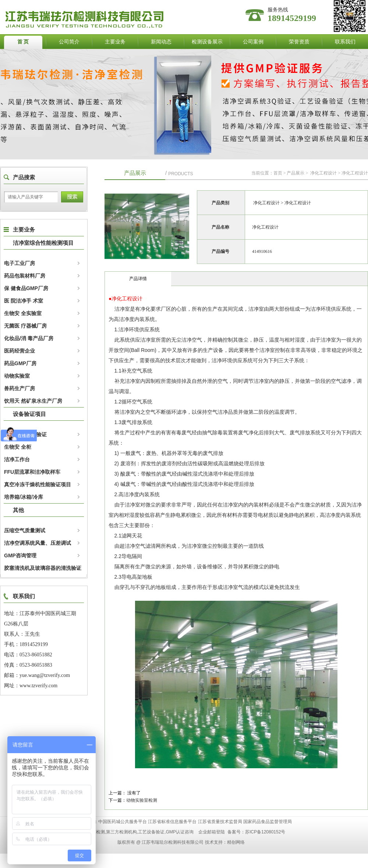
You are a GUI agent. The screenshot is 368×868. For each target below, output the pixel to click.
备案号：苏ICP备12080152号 (256, 832)
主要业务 (115, 42)
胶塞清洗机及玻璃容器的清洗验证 (43, 568)
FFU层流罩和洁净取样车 (32, 472)
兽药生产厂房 (20, 388)
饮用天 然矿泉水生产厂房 (33, 401)
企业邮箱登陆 (212, 832)
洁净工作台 (17, 459)
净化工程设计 (323, 173)
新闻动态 (161, 42)
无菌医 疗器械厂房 (25, 326)
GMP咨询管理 (20, 555)
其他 (18, 510)
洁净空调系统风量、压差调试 (38, 543)
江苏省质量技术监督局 (220, 822)
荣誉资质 (299, 42)
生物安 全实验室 (23, 313)
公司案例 (253, 42)
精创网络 (236, 842)
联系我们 (345, 42)
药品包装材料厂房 (25, 276)
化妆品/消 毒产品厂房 (29, 338)
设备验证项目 (29, 414)
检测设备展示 (207, 42)
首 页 (23, 42)
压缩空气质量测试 (25, 530)
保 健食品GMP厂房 (26, 288)
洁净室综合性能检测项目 (43, 243)
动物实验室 (17, 376)
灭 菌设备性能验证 (25, 434)
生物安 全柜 (18, 447)
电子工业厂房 (20, 263)
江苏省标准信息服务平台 (172, 822)
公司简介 (69, 42)
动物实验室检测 (142, 800)
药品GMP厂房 (20, 363)
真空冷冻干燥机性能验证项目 (38, 484)
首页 (278, 173)
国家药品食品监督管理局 (268, 822)
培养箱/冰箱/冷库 (24, 497)
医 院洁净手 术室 (24, 301)
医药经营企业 (20, 351)
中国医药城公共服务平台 (123, 822)
